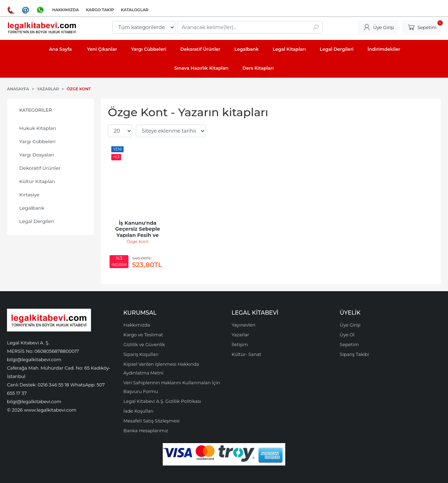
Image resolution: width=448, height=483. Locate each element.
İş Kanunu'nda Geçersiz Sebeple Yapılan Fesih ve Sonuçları (138, 232)
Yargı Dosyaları (37, 155)
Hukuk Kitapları (38, 128)
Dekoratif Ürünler (40, 168)
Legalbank (32, 208)
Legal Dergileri (37, 221)
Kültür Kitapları (37, 181)
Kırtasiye (29, 195)
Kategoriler (36, 110)
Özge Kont (137, 241)
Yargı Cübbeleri (37, 141)
